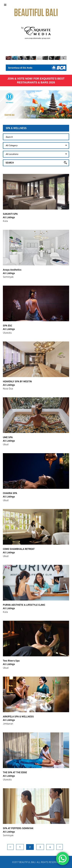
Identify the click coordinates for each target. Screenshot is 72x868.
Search (10, 163)
